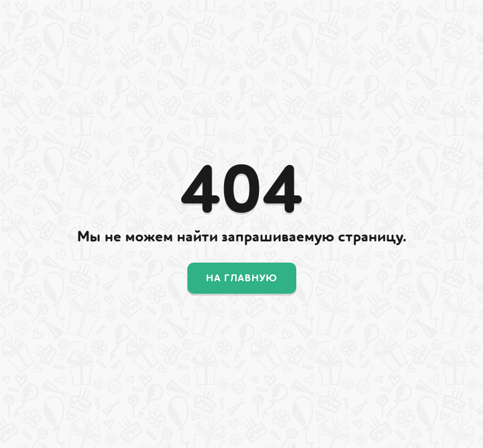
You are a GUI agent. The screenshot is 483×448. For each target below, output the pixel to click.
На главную (242, 278)
